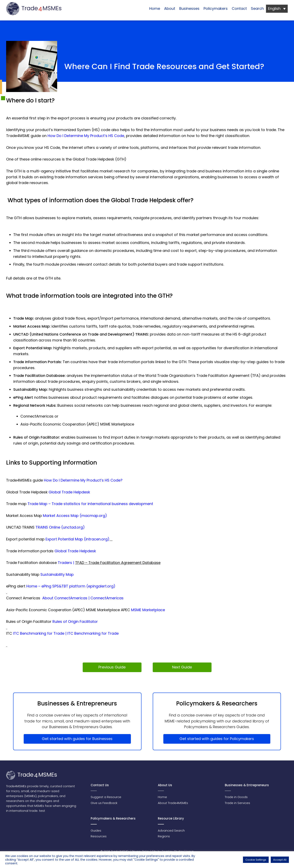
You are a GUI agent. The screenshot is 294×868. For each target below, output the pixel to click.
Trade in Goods (236, 797)
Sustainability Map (57, 574)
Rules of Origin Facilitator (75, 622)
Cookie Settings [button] (256, 860)
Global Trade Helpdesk (69, 492)
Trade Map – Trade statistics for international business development (90, 504)
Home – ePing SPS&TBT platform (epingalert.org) (71, 586)
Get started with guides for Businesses (77, 739)
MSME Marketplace (148, 610)
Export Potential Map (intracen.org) (77, 539)
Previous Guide (112, 667)
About (170, 8)
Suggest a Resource (106, 797)
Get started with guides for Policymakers (217, 739)
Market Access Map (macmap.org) (75, 516)
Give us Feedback (104, 803)
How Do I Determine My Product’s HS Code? (83, 480)
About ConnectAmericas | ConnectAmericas (83, 598)
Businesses (189, 8)
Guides (96, 830)
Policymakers (216, 8)
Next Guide (182, 667)
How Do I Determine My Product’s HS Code (86, 136)
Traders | (66, 563)
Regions (164, 836)
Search (257, 8)
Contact (239, 8)
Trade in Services (237, 803)
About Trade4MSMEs (173, 803)
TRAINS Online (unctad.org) (60, 527)
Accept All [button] (280, 860)
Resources (99, 836)
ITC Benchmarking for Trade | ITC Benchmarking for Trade (66, 633)
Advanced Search (171, 830)
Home (155, 8)
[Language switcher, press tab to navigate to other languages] (277, 9)
